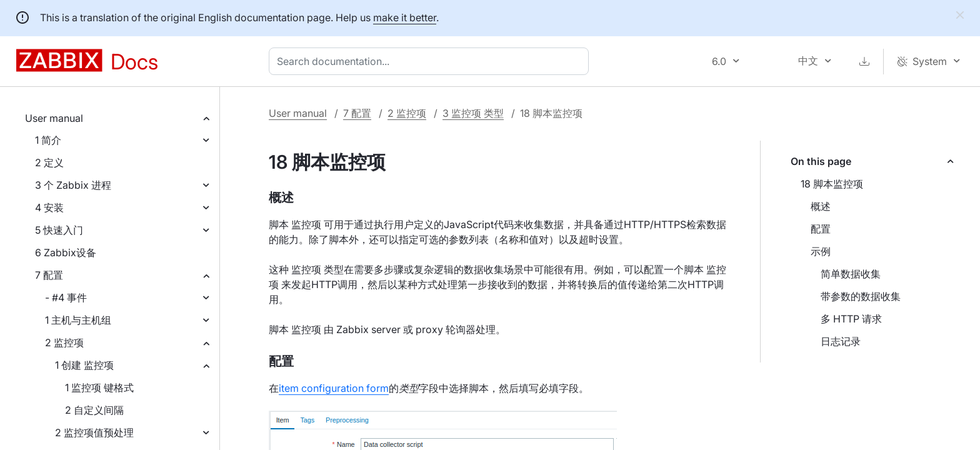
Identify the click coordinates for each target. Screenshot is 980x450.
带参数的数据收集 (861, 296)
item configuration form (334, 388)
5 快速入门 (59, 230)
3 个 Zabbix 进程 (73, 185)
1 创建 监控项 (84, 365)
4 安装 (49, 207)
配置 (821, 229)
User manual (54, 118)
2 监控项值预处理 (94, 432)
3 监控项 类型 (473, 113)
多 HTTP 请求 (851, 319)
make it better (405, 17)
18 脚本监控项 (832, 184)
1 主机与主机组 (78, 320)
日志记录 (841, 341)
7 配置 (49, 275)
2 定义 (49, 162)
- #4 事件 (66, 297)
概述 (821, 206)
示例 (821, 251)
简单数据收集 (851, 274)
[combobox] (431, 61)
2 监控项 (64, 342)
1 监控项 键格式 (99, 387)
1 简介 (48, 140)
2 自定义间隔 (94, 410)
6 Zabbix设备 (66, 252)
